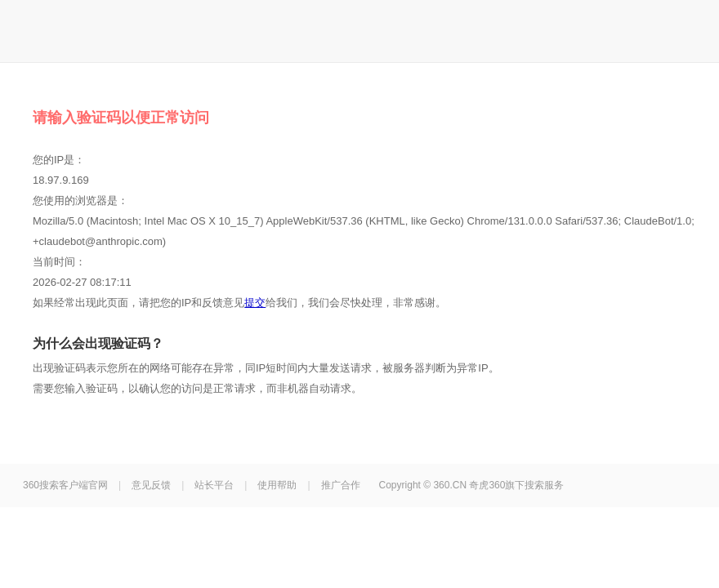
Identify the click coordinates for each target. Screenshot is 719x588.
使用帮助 (277, 485)
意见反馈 (151, 485)
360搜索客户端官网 (65, 485)
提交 (255, 303)
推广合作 (341, 485)
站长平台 (214, 485)
